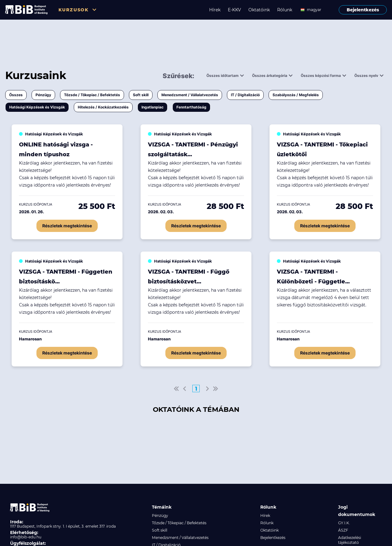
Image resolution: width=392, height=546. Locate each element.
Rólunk (285, 10)
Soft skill (141, 95)
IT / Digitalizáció (245, 95)
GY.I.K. (344, 523)
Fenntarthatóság (191, 107)
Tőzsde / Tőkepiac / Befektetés (92, 95)
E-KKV (234, 10)
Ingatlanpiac (153, 107)
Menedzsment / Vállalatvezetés (190, 95)
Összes (16, 95)
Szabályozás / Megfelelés (296, 95)
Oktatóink (259, 10)
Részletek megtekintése (67, 226)
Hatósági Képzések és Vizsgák (37, 107)
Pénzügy (43, 95)
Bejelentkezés (363, 10)
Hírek (215, 10)
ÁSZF (343, 530)
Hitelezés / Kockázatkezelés (103, 107)
